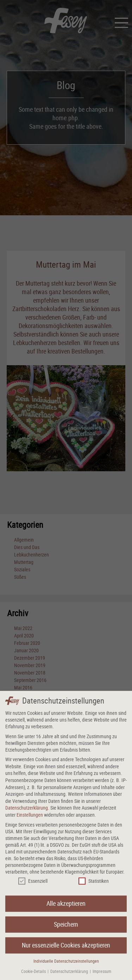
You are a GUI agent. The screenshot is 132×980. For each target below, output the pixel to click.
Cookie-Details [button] (34, 976)
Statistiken (94, 885)
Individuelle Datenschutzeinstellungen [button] (66, 966)
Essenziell (33, 885)
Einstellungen (30, 819)
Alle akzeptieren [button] (66, 908)
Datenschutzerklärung (27, 812)
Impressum (102, 976)
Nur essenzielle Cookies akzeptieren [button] (66, 950)
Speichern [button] (66, 929)
